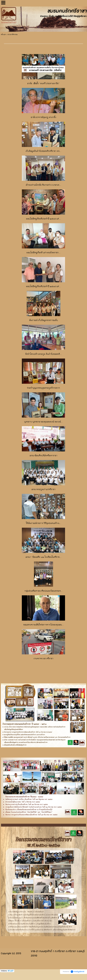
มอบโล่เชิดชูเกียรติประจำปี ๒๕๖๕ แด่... (43, 219)
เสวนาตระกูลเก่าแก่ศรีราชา (43, 490)
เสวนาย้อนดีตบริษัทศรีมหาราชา (43, 456)
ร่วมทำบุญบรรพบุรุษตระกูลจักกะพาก (43, 388)
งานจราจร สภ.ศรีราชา (43, 659)
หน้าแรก (3, 35)
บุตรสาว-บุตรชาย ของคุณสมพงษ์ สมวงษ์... (43, 422)
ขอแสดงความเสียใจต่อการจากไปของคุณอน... (43, 625)
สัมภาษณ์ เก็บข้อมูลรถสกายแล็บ (43, 320)
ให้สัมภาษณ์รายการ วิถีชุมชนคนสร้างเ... (43, 523)
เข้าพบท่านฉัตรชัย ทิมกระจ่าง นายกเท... (43, 185)
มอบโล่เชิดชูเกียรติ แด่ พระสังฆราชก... (43, 253)
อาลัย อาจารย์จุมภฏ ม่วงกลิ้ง (43, 117)
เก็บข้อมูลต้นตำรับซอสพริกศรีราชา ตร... (43, 151)
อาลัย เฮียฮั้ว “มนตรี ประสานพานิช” (43, 84)
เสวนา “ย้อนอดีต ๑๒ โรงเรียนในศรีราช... (43, 557)
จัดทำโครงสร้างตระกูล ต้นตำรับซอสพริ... (43, 354)
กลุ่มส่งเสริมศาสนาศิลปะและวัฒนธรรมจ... (43, 591)
